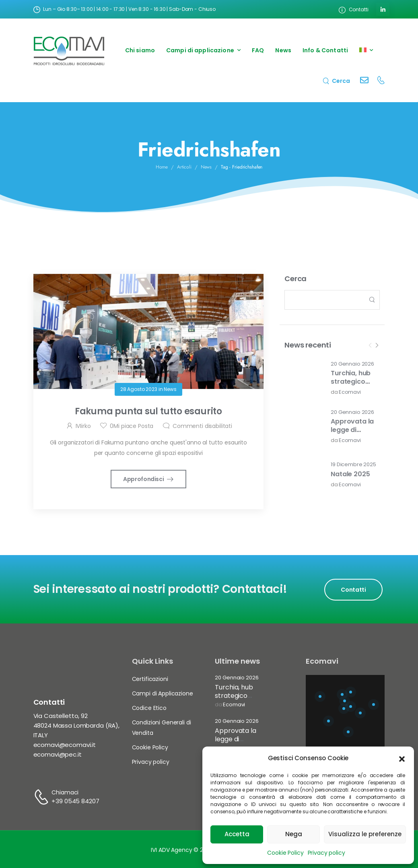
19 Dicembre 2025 (353, 465)
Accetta (237, 834)
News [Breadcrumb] (206, 167)
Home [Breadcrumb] (162, 167)
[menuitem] (366, 50)
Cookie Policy (285, 853)
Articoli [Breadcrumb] (184, 167)
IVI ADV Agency (171, 850)
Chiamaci (65, 792)
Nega (294, 834)
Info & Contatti (325, 50)
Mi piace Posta (132, 426)
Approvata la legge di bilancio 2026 (352, 430)
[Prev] (370, 346)
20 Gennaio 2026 (352, 364)
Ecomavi (350, 392)
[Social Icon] (383, 9)
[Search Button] (371, 300)
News (283, 50)
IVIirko (83, 426)
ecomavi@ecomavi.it (65, 745)
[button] (402, 758)
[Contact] (364, 81)
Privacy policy (326, 853)
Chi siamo (140, 50)
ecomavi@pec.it (58, 754)
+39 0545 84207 (75, 801)
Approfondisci (144, 479)
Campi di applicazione (200, 50)
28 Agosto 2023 (139, 389)
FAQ (258, 50)
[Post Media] (303, 378)
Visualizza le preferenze (365, 834)
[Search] (336, 81)
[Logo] (69, 50)
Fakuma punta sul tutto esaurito (148, 411)
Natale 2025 (350, 474)
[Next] (377, 346)
